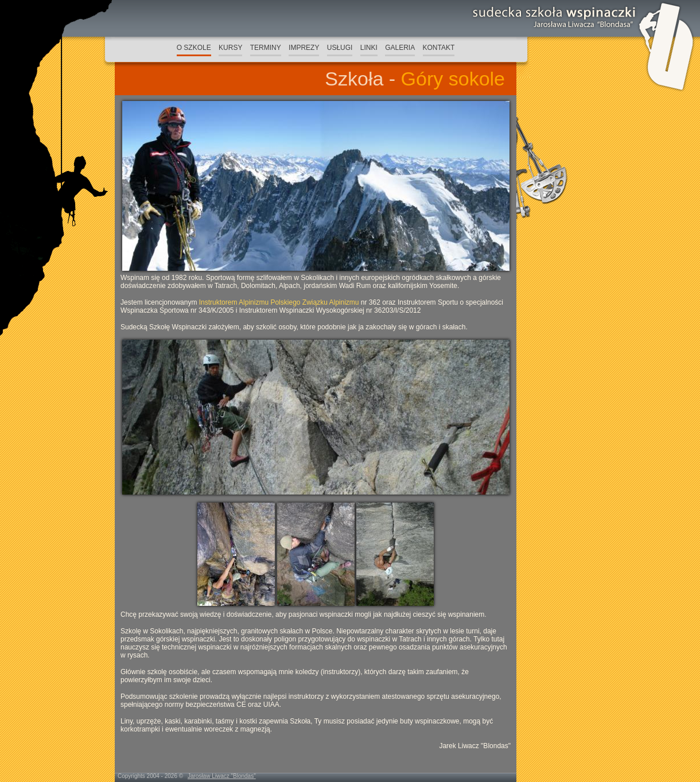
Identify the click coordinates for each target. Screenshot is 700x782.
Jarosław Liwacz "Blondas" (222, 776)
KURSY (230, 48)
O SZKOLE (194, 48)
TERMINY (266, 48)
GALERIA (400, 48)
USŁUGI (340, 48)
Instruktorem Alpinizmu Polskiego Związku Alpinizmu (279, 302)
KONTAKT (439, 48)
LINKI (369, 48)
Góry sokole (453, 79)
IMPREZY (304, 48)
